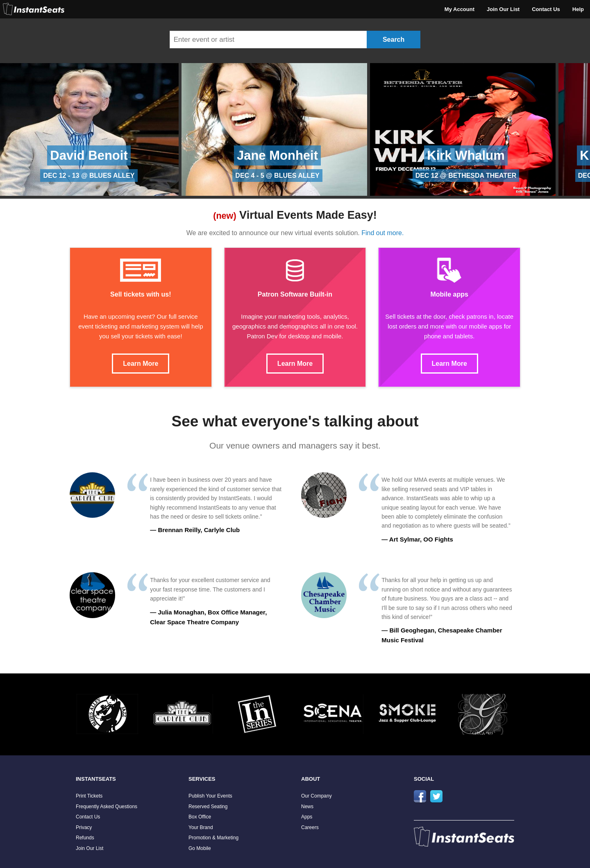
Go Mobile (200, 848)
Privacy (84, 827)
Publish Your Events (210, 796)
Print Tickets (89, 796)
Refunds (85, 838)
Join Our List (503, 9)
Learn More (141, 364)
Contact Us (546, 9)
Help (578, 9)
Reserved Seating (208, 807)
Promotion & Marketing (213, 838)
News (307, 807)
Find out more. (382, 233)
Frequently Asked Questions (107, 807)
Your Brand (201, 827)
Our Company (317, 796)
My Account (460, 9)
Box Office (200, 817)
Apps (307, 817)
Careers (310, 827)
